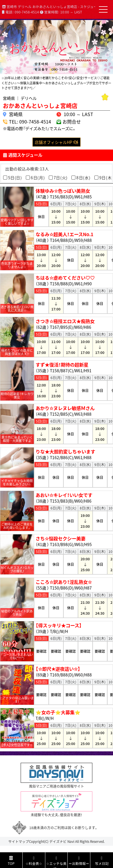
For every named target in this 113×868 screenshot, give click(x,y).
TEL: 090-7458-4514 (30, 122)
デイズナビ (58, 841)
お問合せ (72, 122)
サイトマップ (19, 841)
